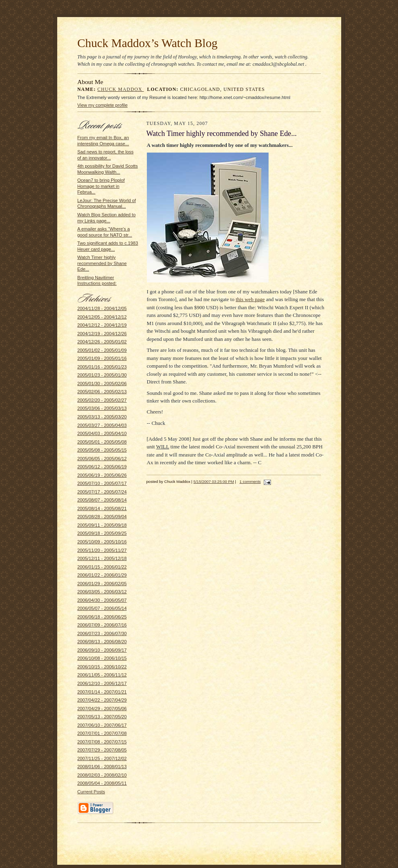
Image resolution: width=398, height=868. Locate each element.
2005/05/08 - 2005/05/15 (102, 450)
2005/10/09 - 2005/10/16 (102, 542)
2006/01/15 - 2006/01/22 (102, 567)
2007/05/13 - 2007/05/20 (102, 717)
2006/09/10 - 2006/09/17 (102, 650)
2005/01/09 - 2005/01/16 (102, 358)
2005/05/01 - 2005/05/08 (102, 442)
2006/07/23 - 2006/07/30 (102, 633)
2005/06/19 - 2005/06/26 (102, 475)
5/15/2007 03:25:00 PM (214, 481)
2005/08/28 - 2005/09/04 (102, 517)
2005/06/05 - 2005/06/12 (102, 459)
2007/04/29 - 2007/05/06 (102, 709)
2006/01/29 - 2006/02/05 (102, 584)
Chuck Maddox (121, 89)
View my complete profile (103, 105)
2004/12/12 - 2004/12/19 (102, 325)
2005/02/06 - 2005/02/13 (102, 392)
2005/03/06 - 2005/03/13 (102, 408)
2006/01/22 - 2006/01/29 (102, 575)
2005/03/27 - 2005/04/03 (102, 425)
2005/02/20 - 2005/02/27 (102, 400)
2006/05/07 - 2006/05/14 (102, 608)
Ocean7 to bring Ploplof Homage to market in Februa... (101, 186)
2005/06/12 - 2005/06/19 (102, 467)
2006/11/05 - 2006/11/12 (102, 675)
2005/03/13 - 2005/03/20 (102, 417)
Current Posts (91, 792)
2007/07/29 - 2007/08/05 (102, 750)
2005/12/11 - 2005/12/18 (102, 558)
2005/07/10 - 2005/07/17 (102, 483)
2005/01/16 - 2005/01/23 (102, 367)
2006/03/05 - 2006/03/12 (102, 592)
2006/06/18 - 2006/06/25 (102, 617)
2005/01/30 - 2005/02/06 (102, 383)
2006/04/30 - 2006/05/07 (102, 600)
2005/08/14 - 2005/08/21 (102, 508)
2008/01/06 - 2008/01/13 (102, 767)
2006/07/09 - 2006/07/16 (102, 625)
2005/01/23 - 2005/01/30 (102, 375)
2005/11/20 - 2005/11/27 (102, 550)
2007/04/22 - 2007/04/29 (102, 700)
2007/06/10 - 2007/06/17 (102, 725)
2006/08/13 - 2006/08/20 (102, 642)
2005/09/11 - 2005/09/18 (102, 525)
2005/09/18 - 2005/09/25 (102, 533)
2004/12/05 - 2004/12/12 (102, 317)
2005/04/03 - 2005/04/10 (102, 433)
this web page (250, 299)
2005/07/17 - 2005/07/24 (102, 492)
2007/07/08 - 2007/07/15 (102, 742)
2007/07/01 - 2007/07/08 (102, 733)
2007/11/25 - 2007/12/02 (102, 758)
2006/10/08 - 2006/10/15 (102, 658)
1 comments (250, 481)
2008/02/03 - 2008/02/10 (102, 775)
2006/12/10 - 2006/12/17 (102, 683)
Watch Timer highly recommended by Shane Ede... (102, 263)
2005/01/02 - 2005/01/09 (102, 350)
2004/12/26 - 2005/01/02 (102, 342)
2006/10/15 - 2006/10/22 (102, 667)
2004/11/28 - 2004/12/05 (102, 308)
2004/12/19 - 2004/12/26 (102, 334)
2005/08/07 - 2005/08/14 (102, 500)
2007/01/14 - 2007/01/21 (102, 692)
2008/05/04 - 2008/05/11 (102, 783)
